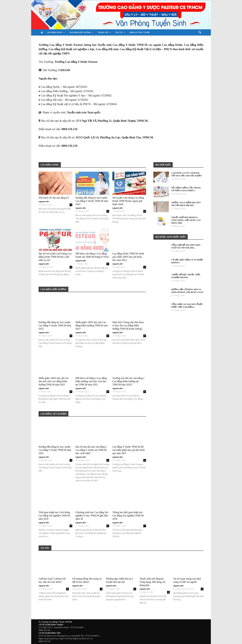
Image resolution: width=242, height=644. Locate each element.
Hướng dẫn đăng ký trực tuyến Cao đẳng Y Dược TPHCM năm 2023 (92, 201)
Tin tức (120, 32)
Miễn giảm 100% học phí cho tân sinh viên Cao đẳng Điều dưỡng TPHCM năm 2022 (54, 381)
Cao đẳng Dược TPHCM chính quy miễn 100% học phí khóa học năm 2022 (128, 257)
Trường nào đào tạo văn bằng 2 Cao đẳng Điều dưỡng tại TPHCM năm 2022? (128, 381)
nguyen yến (44, 201)
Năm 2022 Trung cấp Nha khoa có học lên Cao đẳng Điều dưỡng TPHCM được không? (128, 325)
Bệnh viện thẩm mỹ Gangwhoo (40, 155)
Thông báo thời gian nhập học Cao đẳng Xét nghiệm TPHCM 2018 (128, 516)
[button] (200, 32)
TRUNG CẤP (104, 32)
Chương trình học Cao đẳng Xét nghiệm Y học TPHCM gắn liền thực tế (92, 516)
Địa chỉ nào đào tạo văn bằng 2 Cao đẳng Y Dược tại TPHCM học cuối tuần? (91, 450)
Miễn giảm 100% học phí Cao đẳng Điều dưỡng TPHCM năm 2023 (92, 325)
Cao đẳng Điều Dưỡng (81, 32)
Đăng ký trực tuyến (140, 32)
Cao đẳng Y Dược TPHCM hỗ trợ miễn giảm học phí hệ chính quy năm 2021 (129, 450)
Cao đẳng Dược (56, 32)
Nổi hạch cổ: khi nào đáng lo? (54, 198)
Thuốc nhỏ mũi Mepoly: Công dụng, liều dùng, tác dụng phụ (186, 220)
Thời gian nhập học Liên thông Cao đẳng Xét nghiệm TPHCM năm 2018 (54, 516)
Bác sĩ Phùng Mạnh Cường (52, 155)
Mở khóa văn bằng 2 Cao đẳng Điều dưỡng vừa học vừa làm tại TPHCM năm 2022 (91, 381)
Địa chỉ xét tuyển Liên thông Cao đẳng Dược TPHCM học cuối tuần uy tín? (55, 257)
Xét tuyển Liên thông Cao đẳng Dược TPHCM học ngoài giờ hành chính (128, 201)
